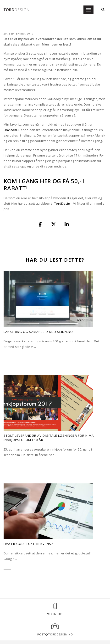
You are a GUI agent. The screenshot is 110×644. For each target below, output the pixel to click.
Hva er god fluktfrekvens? (28, 527)
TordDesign (63, 187)
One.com (10, 113)
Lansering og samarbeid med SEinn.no (38, 315)
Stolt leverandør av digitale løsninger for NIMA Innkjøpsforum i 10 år (49, 421)
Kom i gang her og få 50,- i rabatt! (44, 168)
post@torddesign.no (55, 618)
